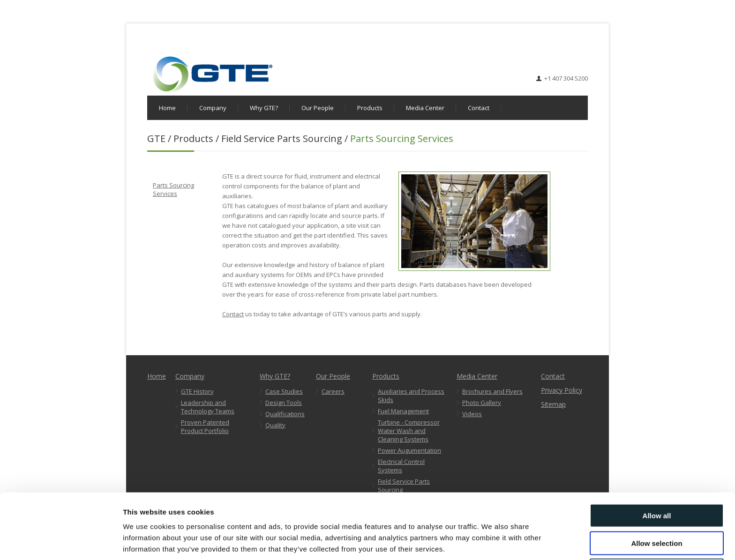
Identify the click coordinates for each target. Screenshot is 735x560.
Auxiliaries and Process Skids (411, 396)
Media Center (425, 108)
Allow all (657, 478)
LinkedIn (581, 49)
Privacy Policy (562, 390)
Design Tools (284, 403)
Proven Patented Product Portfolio (205, 426)
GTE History (197, 391)
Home (167, 108)
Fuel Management (403, 411)
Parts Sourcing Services (173, 189)
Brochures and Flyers (492, 391)
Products (370, 108)
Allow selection (656, 505)
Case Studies (284, 391)
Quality (275, 425)
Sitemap (553, 404)
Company (213, 108)
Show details (492, 541)
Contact (479, 108)
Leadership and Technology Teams (208, 407)
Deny (657, 533)
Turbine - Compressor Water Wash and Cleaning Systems (409, 431)
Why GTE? (264, 108)
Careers (333, 391)
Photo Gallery (482, 403)
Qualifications (285, 414)
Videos (472, 414)
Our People (318, 108)
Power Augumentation (409, 450)
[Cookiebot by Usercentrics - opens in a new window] (61, 542)
